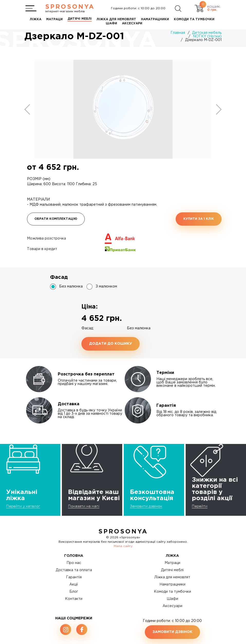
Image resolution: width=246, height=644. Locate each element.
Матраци (172, 563)
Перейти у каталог (23, 506)
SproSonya (123, 532)
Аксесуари (172, 606)
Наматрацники (172, 584)
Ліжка (172, 556)
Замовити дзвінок (146, 506)
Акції (74, 584)
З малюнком (106, 286)
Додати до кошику (111, 344)
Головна (74, 556)
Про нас (74, 563)
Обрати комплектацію (56, 219)
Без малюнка (71, 286)
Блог (74, 592)
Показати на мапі (84, 506)
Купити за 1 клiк (199, 219)
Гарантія (74, 577)
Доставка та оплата (74, 570)
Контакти (74, 599)
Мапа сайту (123, 546)
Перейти (200, 506)
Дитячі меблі (172, 570)
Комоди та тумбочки (172, 592)
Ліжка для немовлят (172, 577)
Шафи (172, 599)
